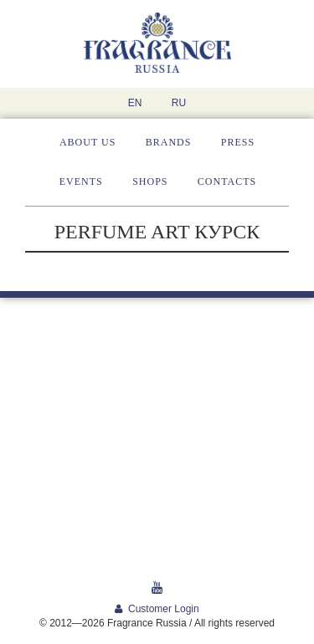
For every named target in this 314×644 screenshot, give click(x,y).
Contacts (227, 181)
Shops (150, 181)
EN (135, 103)
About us (88, 142)
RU (179, 103)
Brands (169, 142)
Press (238, 142)
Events (81, 181)
